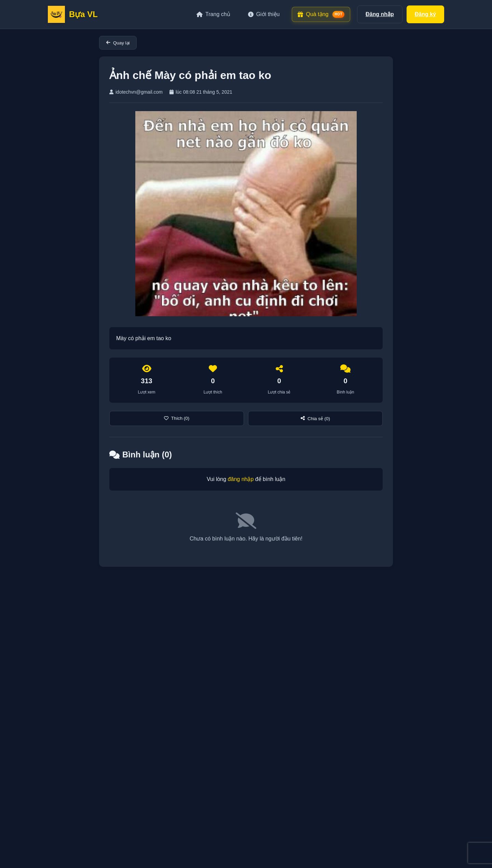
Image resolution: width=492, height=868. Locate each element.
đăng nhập (241, 479)
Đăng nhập (380, 14)
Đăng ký (425, 14)
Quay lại (118, 43)
